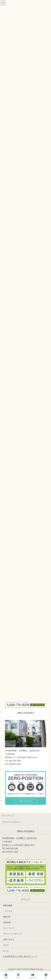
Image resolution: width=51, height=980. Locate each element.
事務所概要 (8, 905)
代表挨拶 (7, 922)
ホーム (6, 951)
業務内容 (7, 917)
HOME (6, 976)
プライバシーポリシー (12, 822)
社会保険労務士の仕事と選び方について (20, 957)
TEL (46, 976)
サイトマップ (8, 816)
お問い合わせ (9, 939)
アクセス (9, 911)
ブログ (6, 945)
